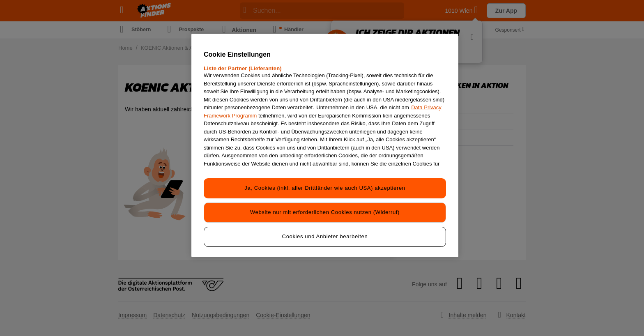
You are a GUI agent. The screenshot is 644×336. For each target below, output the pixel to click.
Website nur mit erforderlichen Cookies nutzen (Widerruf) (325, 212)
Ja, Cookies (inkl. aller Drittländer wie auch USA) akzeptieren (325, 188)
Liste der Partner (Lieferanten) (243, 68)
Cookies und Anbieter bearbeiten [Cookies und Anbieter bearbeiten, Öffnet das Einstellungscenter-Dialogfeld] (325, 236)
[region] (325, 145)
